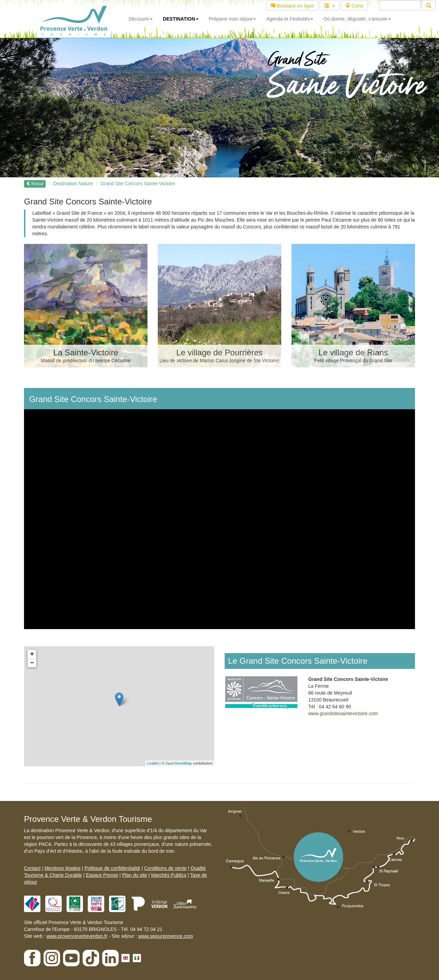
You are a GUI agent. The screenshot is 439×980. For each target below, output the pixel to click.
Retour (35, 184)
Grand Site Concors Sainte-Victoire (138, 184)
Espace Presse (102, 875)
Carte (354, 6)
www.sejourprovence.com (166, 936)
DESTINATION (181, 19)
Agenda (290, 19)
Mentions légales (63, 868)
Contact (32, 868)
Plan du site (135, 875)
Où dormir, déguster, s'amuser (357, 19)
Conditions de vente (165, 868)
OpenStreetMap (179, 763)
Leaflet (153, 763)
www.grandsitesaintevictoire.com (343, 713)
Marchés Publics (169, 875)
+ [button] (32, 654)
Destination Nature (73, 184)
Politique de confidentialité (112, 868)
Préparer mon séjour (233, 19)
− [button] (32, 663)
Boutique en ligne (292, 6)
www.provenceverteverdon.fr (77, 936)
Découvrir (141, 19)
